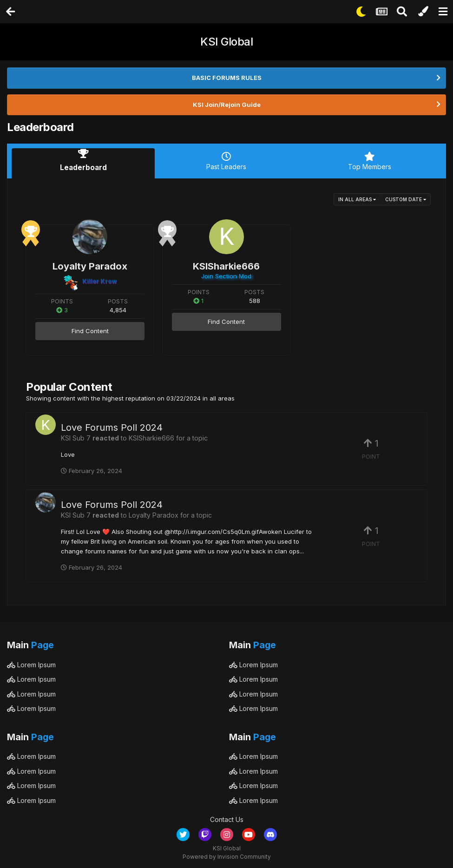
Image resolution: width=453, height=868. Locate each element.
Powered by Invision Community (227, 854)
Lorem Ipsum (31, 662)
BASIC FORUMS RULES (227, 78)
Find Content (90, 329)
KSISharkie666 (226, 264)
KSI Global (226, 42)
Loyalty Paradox (90, 264)
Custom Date (406, 197)
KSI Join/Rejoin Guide (227, 105)
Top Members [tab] (370, 161)
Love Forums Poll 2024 (112, 425)
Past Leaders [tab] (226, 161)
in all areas (357, 197)
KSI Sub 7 (76, 435)
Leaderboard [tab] (83, 161)
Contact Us (227, 817)
